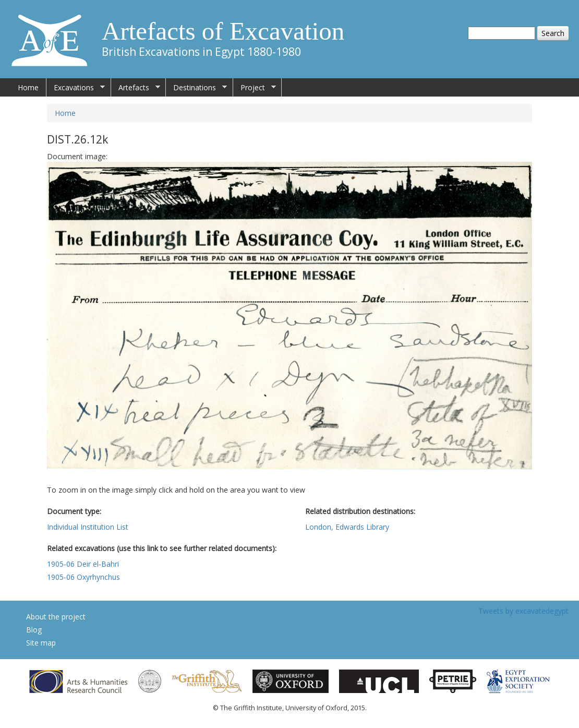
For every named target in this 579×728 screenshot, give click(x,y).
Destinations (196, 88)
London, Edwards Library (347, 527)
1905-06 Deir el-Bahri (83, 564)
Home (28, 87)
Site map (41, 643)
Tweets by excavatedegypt (523, 611)
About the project (56, 617)
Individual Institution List (88, 527)
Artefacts (136, 88)
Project (255, 88)
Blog (34, 630)
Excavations (76, 88)
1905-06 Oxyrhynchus (83, 577)
